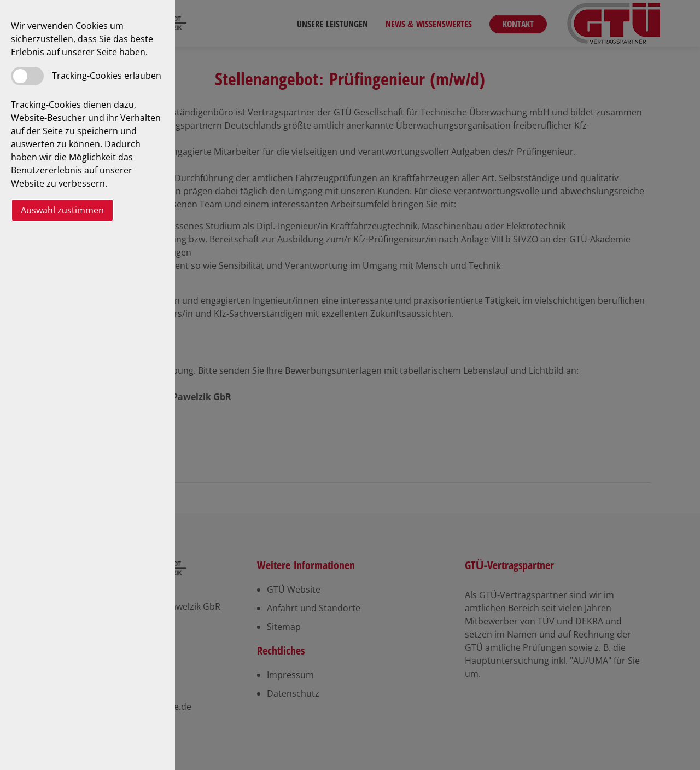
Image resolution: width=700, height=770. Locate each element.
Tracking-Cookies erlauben (107, 76)
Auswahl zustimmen (62, 210)
